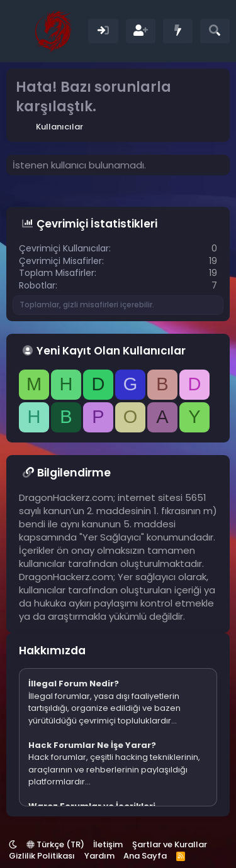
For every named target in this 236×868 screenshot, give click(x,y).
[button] (13, 844)
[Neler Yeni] (178, 31)
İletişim (108, 844)
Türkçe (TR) (55, 844)
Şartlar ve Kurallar (170, 844)
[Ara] (215, 31)
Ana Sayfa (145, 856)
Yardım (99, 856)
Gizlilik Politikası (42, 856)
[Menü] (17, 31)
